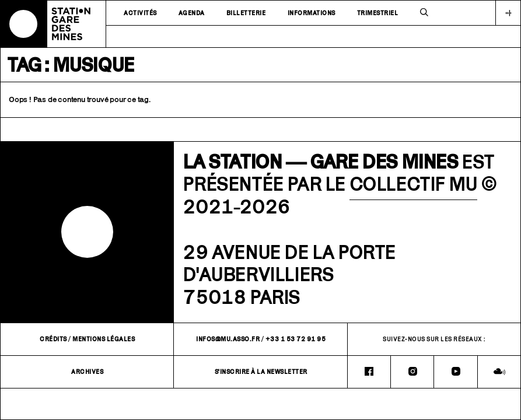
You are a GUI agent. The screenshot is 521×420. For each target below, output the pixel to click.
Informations (312, 13)
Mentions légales (104, 339)
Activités (140, 13)
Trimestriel (378, 13)
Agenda (192, 13)
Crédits (53, 339)
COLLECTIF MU (413, 183)
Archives (87, 372)
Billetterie (246, 13)
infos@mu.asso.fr (228, 339)
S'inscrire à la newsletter (261, 372)
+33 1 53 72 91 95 (296, 339)
